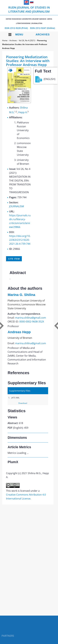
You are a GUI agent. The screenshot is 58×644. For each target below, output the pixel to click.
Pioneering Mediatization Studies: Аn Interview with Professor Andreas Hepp (25, 44)
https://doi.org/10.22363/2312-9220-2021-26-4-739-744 (20, 240)
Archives (43, 35)
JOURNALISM (16, 206)
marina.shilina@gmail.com (31, 318)
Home (5, 40)
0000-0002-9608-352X (32, 322)
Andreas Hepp (19, 332)
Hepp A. (23, 112)
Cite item (14, 259)
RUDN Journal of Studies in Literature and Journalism (29, 15)
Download (23, 403)
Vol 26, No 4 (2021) (27, 40)
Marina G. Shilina (21, 295)
